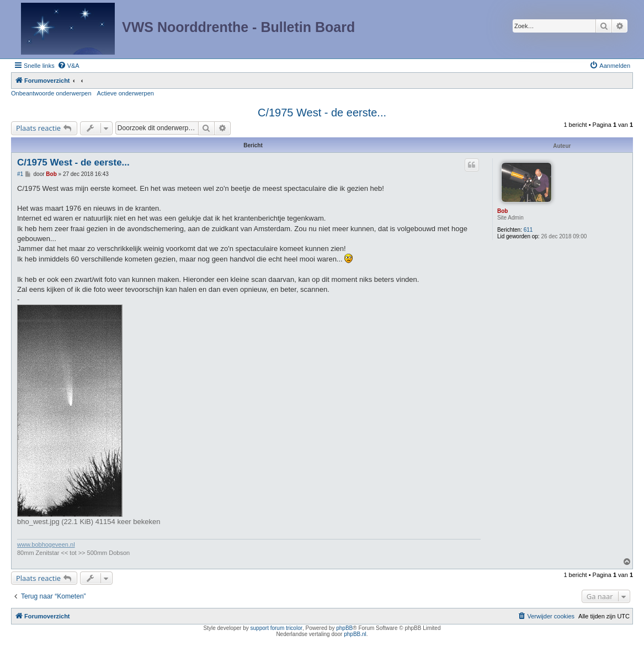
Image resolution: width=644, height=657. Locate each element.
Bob (502, 211)
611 (528, 230)
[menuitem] (68, 66)
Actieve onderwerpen (126, 93)
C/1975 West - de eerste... (322, 113)
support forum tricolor (276, 628)
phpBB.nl (355, 634)
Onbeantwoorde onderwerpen (51, 93)
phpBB (344, 628)
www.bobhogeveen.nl (46, 544)
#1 (20, 174)
